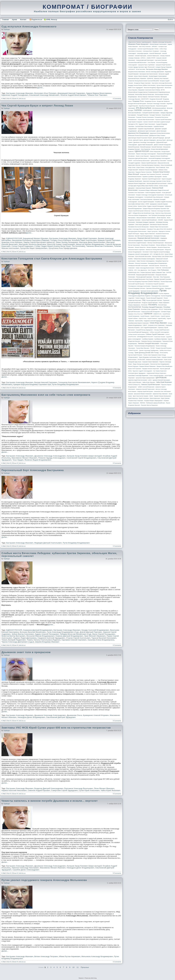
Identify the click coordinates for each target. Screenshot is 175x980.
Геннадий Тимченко (143, 115)
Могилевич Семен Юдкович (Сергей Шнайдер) (156, 252)
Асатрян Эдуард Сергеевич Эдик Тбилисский (141, 67)
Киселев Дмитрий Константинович (157, 183)
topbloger (7, 29)
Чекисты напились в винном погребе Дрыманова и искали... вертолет (50, 801)
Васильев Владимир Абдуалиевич (154, 88)
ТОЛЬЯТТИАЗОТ (133, 350)
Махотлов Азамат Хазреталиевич (61, 244)
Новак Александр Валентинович (145, 268)
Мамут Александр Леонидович (137, 229)
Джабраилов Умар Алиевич (157, 136)
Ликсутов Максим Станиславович (146, 218)
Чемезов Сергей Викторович (151, 385)
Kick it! (9, 99)
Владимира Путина (150, 101)
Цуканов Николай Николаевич (161, 380)
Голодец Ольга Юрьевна (61, 240)
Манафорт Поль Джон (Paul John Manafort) (159, 229)
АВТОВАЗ (155, 47)
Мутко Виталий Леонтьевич (143, 256)
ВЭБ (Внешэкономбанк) (159, 108)
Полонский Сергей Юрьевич (136, 284)
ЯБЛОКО (143, 403)
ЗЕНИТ (130, 161)
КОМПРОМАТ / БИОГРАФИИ (87, 7)
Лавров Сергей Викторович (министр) (39, 242)
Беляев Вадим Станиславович (158, 76)
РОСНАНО (144, 305)
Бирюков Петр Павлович (161, 79)
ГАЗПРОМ (138, 110)
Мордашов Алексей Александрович (139, 254)
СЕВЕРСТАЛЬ (157, 314)
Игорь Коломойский (166, 165)
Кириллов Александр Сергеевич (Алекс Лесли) (157, 181)
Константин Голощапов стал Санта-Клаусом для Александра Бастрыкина (52, 259)
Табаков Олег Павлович (97, 95)
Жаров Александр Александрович (146, 154)
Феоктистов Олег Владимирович (160, 364)
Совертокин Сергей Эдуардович (64, 790)
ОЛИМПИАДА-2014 (134, 272)
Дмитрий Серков (138, 140)
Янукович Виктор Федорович (149, 405)
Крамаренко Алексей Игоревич (96, 715)
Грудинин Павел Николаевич (147, 124)
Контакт (23, 20)
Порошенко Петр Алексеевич (160, 286)
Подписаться (36, 20)
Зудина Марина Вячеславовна (99, 93)
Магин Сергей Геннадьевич (104, 634)
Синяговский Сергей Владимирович (82, 458)
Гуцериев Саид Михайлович (146, 129)
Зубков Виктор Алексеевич (23, 634)
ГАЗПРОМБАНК (147, 110)
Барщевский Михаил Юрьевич (36, 238)
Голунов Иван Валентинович (146, 120)
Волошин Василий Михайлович (33, 632)
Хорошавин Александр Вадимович (138, 376)
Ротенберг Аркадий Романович (152, 307)
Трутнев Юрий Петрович (135, 355)
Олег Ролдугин (152, 270)
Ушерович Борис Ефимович (150, 362)
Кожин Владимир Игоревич (153, 193)
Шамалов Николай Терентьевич (145, 389)
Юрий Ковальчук (133, 398)
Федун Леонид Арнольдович (141, 364)
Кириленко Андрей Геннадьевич (15, 95)
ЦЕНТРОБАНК (161, 378)
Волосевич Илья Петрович (45, 93)
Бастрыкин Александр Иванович (20, 93)
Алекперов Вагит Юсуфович (151, 51)
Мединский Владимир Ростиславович (155, 241)
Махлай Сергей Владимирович (144, 236)
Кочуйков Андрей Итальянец (163, 202)
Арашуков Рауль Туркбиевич (146, 65)
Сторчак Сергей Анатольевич (78, 638)
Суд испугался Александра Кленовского (29, 27)
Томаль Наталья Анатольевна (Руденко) (44, 640)
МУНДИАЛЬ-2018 (159, 254)
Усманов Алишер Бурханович (154, 360)
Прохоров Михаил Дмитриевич (149, 291)
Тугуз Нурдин (18, 460)
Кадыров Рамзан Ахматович (144, 172)
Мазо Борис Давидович (142, 225)
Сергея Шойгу (139, 321)
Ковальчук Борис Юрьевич (143, 188)
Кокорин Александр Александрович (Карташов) (150, 195)
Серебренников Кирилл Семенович (139, 323)
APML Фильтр (52, 20)
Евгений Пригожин (157, 147)
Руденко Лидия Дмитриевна (25, 638)
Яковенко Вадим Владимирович (38, 460)
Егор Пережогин (146, 149)
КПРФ (147, 204)
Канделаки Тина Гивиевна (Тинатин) (150, 174)
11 (78, 967)
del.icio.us (22, 99)
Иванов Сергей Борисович (149, 163)
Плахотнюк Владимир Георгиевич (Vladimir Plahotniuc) (144, 282)
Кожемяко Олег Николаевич (136, 193)
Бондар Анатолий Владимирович (95, 630)
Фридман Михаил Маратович (151, 369)
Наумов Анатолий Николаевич (14, 790)
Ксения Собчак (142, 206)
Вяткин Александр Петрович (46, 956)
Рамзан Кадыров (140, 298)
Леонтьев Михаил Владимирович (138, 215)
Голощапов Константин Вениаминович (74, 382)
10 (73, 967)
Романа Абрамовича (134, 305)
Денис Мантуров (161, 131)
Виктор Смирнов (143, 97)
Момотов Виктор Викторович (13, 636)
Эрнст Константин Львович (141, 396)
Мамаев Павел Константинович (159, 227)
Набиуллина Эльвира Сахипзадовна (144, 259)
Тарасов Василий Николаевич (104, 638)
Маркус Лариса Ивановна (147, 234)
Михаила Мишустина (164, 247)
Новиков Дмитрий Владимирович (69, 636)
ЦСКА (150, 380)
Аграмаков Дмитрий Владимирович (38, 630)
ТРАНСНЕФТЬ (164, 353)
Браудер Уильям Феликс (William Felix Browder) (142, 85)
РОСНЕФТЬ (153, 305)
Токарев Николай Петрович (164, 348)
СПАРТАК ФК (132, 337)
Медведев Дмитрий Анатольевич (48, 543)
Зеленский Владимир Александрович (159, 158)
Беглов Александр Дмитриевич (155, 72)
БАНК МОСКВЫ (141, 69)
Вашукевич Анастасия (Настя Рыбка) (149, 90)
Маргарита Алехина (164, 231)
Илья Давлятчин (150, 167)
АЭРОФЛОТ (132, 69)
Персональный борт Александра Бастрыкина (33, 470)
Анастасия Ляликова (161, 60)
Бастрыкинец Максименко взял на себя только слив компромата (46, 395)
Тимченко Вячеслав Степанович (100, 246)
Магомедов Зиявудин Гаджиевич (145, 222)
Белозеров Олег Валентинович (149, 74)
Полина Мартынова (166, 282)
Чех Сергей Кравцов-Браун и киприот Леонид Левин (37, 106)
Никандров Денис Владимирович (31, 717)
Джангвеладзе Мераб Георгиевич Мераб (140, 138)
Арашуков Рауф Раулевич (163, 65)
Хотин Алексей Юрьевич (156, 376)
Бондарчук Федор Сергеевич (142, 83)
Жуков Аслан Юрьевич (142, 156)
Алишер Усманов (165, 56)
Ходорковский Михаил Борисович (156, 373)
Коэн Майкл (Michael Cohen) (136, 204)
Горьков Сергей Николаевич (163, 120)
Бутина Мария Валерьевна (164, 85)
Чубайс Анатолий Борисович (146, 387)
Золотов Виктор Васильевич (142, 161)
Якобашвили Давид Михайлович (156, 403)
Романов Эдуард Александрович (52, 458)
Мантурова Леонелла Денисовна (32, 244)
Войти (170, 20)
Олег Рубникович (163, 270)
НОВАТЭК (158, 268)
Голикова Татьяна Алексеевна (145, 117)
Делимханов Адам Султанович (147, 131)
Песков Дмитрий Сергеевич (144, 277)
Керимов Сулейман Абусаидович (152, 177)
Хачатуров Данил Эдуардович (137, 373)
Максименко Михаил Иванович (24, 458)
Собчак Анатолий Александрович (159, 332)
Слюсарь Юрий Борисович (162, 330)
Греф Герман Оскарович (135, 122)
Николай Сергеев (154, 266)
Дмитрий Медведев (158, 138)
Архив (14, 20)
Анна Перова (151, 63)
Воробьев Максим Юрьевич (147, 106)
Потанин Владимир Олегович (137, 288)
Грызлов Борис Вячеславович (144, 126)
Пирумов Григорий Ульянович (163, 279)
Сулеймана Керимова (160, 339)
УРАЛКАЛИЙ (141, 360)
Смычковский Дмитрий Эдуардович (61, 717)
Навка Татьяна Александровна (146, 261)
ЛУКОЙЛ (161, 220)
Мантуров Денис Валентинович (92, 242)
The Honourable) (78, 246)
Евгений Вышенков (134, 147)
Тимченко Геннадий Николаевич (149, 343)
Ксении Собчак (133, 206)
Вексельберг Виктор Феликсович (145, 94)
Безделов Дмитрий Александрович (49, 788)
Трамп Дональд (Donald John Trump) (147, 353)
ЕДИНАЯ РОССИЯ (14, 238)
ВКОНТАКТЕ (145, 99)
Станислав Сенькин (160, 337)
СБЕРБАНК (148, 314)
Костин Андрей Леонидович (146, 202)
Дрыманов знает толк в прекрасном (26, 652)
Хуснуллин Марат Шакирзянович (34, 248)
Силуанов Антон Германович (156, 325)
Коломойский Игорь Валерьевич (154, 197)
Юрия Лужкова (165, 398)
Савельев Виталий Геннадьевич (151, 312)
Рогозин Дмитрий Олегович (154, 300)
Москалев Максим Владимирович (40, 636)
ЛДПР (130, 213)
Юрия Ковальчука (155, 398)
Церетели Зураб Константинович (138, 380)
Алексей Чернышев (140, 56)
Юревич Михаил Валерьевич (163, 396)
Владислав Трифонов (163, 101)
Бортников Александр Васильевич (79, 788)
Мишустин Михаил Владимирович (90, 244)
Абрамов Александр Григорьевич (162, 42)
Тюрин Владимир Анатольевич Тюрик (150, 357)
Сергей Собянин (133, 318)
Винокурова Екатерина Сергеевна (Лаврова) (31, 240)
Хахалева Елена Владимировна (101, 640)
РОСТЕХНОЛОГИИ (135, 307)
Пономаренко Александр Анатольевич (139, 286)
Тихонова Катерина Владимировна (145, 346)
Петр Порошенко (165, 277)
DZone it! (15, 99)
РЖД (144, 300)
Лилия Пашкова (161, 218)
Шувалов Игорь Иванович (160, 394)
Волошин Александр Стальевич (156, 104)
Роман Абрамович (164, 303)
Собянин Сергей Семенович (155, 334)
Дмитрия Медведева (150, 140)
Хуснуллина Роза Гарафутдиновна (63, 248)
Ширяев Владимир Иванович (47, 642)
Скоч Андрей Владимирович (149, 328)
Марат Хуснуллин (153, 231)
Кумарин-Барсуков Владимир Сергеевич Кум (32, 384)
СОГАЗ (167, 334)
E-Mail (3, 99)
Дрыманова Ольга (74, 715)
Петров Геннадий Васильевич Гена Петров (141, 279)
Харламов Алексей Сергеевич (74, 640)
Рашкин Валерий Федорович (155, 298)
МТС (151, 254)
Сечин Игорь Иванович (158, 323)
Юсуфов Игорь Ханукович (136, 401)
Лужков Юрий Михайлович (149, 220)
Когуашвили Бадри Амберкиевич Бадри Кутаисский (154, 190)
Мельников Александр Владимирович (97, 956)
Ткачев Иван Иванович (143, 348)
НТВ (135, 270)
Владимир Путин (138, 101)
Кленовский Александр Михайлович (44, 95)
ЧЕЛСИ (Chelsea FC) (134, 385)
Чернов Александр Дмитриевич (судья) (18, 642)
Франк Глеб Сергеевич (135, 369)
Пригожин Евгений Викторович (155, 288)
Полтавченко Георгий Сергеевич (155, 284)
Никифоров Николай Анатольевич (138, 266)
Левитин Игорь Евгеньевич (163, 213)
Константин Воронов (146, 199)
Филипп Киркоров (133, 366)
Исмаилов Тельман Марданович (148, 170)
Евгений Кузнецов (146, 147)
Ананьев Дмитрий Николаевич (145, 60)
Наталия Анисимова (141, 263)
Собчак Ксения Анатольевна (136, 334)
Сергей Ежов (166, 314)
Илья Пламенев (160, 167)
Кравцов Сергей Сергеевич (109, 240)
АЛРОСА (143, 58)
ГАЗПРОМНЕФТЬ (158, 110)
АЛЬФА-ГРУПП (151, 58)
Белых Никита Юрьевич (141, 76)
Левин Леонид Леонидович (67, 242)
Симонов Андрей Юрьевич (39, 790)
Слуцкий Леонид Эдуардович (144, 330)
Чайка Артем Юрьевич (135, 382)
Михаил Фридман (152, 247)
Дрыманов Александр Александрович (50, 456)
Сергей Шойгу (162, 318)
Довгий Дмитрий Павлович (91, 632)
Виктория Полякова (154, 97)
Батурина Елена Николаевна (137, 72)
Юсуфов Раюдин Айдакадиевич (153, 401)
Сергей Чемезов (152, 318)
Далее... (41, 88)
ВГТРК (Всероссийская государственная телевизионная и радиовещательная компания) (149, 92)
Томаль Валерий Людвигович (14, 640)
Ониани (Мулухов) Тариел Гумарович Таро (153, 272)
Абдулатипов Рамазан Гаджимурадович (140, 42)
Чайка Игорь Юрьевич (149, 382)
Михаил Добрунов (161, 245)
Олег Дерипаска (142, 270)
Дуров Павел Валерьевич (146, 145)
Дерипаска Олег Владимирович (139, 133)
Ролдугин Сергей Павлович (150, 303)
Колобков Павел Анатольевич (84, 240)
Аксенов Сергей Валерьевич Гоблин (148, 49)
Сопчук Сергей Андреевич (22, 246)
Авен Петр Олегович (145, 47)
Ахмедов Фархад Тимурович (164, 67)
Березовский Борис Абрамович (137, 79)
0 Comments (117, 99)
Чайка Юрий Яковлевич (111, 790)
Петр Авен (156, 277)
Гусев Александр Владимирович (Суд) (63, 632)
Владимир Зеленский (156, 99)
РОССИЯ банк (162, 305)
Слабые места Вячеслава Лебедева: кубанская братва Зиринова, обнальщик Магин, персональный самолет (59, 555)
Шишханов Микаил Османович (143, 394)
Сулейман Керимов (148, 339)
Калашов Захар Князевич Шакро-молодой (84, 456)
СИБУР (145, 325)
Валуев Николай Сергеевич (46, 382)
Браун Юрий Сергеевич (87, 238)
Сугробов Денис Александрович (26, 870)
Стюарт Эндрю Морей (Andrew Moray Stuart (52, 246)
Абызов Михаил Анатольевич (158, 44)
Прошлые (85, 967)
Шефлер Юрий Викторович (145, 391)
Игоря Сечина (140, 167)
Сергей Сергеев (165, 316)
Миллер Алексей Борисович (156, 243)
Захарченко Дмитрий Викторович (138, 158)
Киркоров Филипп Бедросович (137, 183)
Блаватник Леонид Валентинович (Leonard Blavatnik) (143, 81)
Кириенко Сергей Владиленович (151, 179)
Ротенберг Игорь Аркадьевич (149, 309)
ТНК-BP (152, 348)
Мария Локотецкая (134, 234)
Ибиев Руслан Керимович (70, 956)
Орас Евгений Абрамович (95, 636)
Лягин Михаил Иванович (104, 788)
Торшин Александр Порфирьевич (149, 350)
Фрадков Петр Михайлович (164, 366)
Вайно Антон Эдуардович (136, 88)
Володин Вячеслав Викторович (137, 104)
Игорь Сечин (132, 167)
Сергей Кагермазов (134, 316)
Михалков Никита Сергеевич (136, 250)
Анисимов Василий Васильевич (137, 63)
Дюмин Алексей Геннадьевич (162, 145)
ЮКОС (151, 396)
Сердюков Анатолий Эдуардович (51, 638)
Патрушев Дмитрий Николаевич (145, 275)
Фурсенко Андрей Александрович (142, 371)
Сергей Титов (143, 318)
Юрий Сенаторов (144, 398)
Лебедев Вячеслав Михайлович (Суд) (76, 634)
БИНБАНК (150, 79)
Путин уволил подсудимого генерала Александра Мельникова (44, 880)
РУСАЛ (161, 309)
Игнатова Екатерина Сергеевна (150, 165)
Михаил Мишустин (140, 247)
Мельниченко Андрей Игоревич (137, 243)
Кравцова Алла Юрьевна (12, 242)
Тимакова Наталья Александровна (151, 341)
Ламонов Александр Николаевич (25, 868)
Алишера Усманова (134, 58)
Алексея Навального (153, 56)
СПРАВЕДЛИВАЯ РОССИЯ (145, 337)
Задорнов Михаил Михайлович (159, 156)
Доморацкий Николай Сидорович (71, 93)
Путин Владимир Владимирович (65, 384)
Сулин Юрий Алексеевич (89, 790)
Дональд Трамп (161, 140)
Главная (5, 20)
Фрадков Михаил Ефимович (148, 366)
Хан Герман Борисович (160, 371)
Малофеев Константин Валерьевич (139, 227)
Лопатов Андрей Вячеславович (73, 95)
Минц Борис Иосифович (148, 245)
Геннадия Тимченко (155, 115)
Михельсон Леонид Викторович (155, 250)
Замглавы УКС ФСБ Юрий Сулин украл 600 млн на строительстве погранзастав (56, 728)
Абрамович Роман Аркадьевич (138, 44)
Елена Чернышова (155, 152)
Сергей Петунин (155, 316)
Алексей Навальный (155, 53)
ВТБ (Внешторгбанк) (144, 108)
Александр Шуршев (142, 53)
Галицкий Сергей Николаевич (151, 113)
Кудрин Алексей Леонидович (47, 634)
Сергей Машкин (145, 316)
